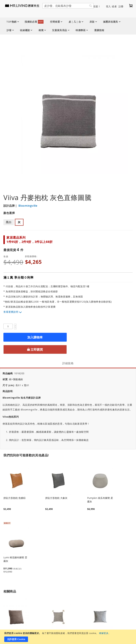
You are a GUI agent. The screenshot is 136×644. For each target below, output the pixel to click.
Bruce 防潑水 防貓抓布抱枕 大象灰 (16, 611)
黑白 (9, 222)
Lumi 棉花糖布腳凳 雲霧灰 (15, 534)
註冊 (121, 6)
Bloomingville (27, 206)
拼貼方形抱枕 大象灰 (56, 473)
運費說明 (13, 312)
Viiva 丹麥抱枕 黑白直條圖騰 (100, 611)
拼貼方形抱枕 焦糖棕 (15, 473)
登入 (108, 6)
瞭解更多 (104, 633)
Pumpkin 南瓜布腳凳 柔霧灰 (100, 475)
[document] (68, 637)
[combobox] (68, 6)
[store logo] (24, 5)
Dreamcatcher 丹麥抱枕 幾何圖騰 (57, 611)
